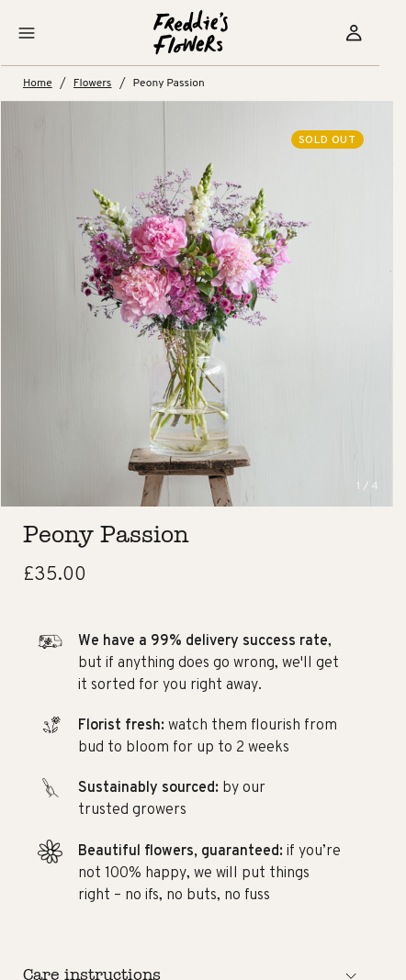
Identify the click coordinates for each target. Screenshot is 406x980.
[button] (39, 33)
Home (51, 83)
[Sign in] (367, 33)
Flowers (108, 83)
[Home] (203, 33)
